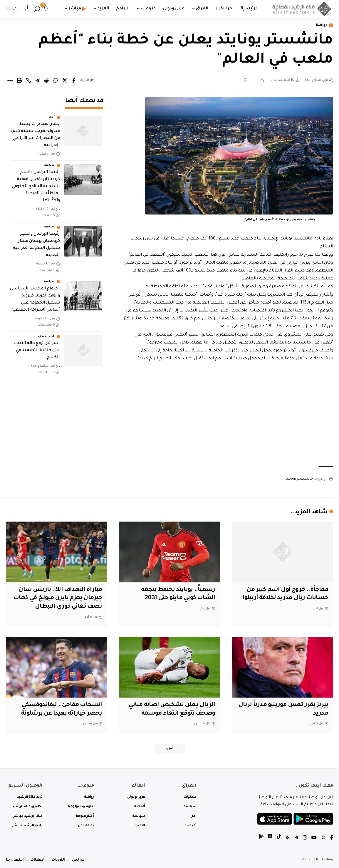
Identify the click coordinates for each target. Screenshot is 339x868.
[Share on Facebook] (74, 81)
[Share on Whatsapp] (56, 81)
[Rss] (288, 838)
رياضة (322, 25)
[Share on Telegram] (37, 81)
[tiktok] (279, 838)
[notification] (46, 9)
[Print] (19, 81)
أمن (52, 116)
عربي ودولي (46, 336)
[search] (37, 9)
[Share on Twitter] (65, 81)
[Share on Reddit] (46, 81)
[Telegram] (296, 838)
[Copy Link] (28, 81)
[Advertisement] (227, 414)
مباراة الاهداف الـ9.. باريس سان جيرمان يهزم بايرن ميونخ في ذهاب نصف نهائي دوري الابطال (58, 598)
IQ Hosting (325, 860)
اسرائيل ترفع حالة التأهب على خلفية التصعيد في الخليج (37, 350)
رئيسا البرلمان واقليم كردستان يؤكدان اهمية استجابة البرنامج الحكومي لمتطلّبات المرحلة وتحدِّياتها (36, 186)
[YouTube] (314, 838)
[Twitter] (323, 838)
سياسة (49, 165)
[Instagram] (305, 838)
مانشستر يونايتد (299, 479)
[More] (10, 81)
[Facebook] (332, 838)
